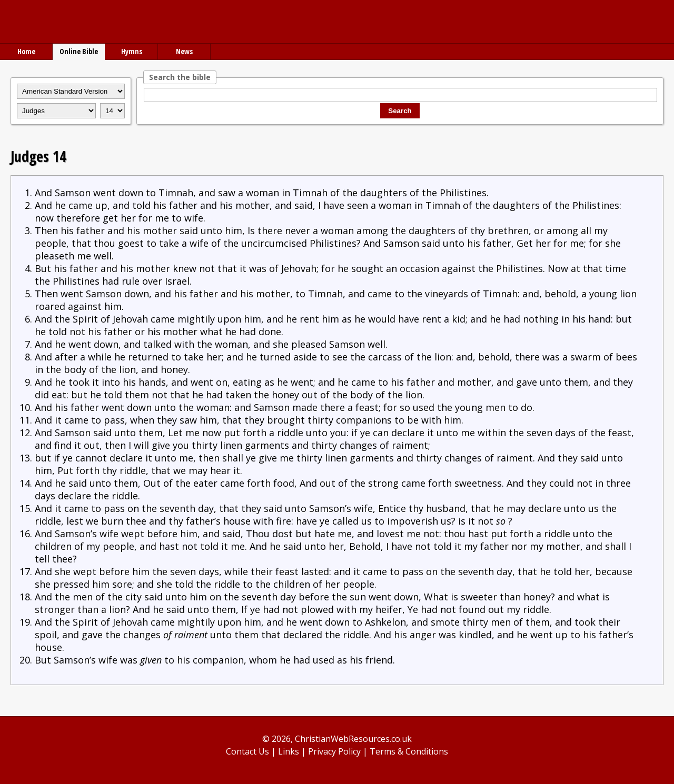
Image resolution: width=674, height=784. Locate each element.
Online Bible (79, 51)
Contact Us (247, 751)
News (184, 51)
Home (26, 51)
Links (289, 751)
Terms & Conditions (409, 751)
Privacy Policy (334, 751)
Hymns (132, 51)
